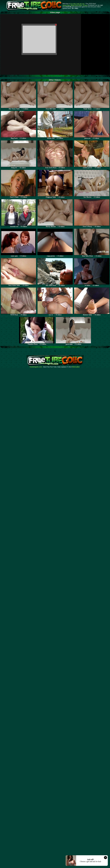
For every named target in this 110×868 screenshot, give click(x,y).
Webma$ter (76, 367)
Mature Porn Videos (76, 5)
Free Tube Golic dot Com (77, 4)
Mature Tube (66, 5)
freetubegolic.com (36, 367)
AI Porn (85, 5)
